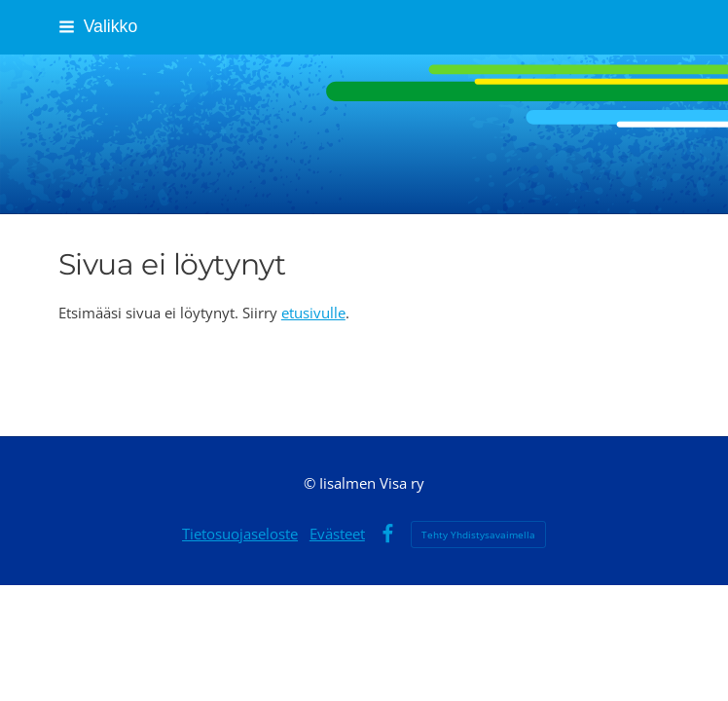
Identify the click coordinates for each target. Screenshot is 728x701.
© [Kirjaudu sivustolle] (311, 483)
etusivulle (313, 313)
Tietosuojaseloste (240, 534)
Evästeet (337, 534)
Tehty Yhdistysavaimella (478, 535)
